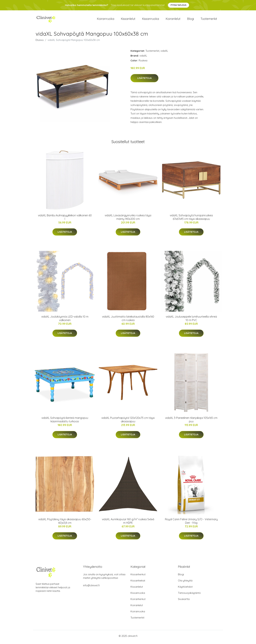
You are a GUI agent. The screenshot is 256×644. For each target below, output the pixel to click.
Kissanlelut (128, 20)
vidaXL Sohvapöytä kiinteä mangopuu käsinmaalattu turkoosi (65, 422)
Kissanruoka (150, 20)
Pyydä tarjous (179, 5)
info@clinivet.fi (91, 588)
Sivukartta (184, 601)
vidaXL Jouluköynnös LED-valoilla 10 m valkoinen (65, 321)
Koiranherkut (138, 601)
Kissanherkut (138, 577)
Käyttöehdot (185, 589)
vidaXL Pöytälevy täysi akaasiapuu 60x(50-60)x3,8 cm (65, 523)
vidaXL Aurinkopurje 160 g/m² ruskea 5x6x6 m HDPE (128, 523)
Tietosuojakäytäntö (189, 595)
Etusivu (40, 42)
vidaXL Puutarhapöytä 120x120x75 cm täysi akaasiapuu (128, 422)
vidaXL (164, 53)
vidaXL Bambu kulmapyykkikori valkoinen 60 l (65, 219)
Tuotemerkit (209, 20)
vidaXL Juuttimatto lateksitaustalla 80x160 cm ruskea (128, 321)
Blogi (191, 20)
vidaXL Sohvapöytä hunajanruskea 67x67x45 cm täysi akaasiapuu (191, 219)
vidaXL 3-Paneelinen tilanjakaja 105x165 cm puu (191, 422)
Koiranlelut (173, 20)
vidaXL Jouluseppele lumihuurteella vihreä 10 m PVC (191, 321)
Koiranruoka (106, 20)
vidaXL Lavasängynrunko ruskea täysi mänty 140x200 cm (128, 219)
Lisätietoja (144, 80)
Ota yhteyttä (185, 583)
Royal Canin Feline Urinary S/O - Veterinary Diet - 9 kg (191, 523)
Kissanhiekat (138, 583)
